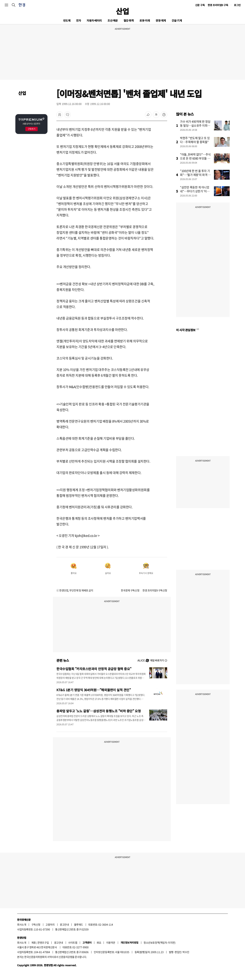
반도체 (67, 20)
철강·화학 (129, 20)
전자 (78, 20)
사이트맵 (73, 942)
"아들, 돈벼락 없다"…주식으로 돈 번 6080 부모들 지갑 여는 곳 (195, 158)
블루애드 (79, 924)
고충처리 (50, 924)
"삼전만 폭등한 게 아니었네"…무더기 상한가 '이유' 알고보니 (195, 191)
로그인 (237, 5)
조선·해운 (113, 20)
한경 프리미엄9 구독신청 (155, 590)
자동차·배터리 (94, 20)
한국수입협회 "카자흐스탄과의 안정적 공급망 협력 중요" (94, 669)
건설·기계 (177, 20)
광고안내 (64, 924)
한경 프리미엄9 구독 (218, 5)
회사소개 (22, 924)
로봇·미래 (145, 20)
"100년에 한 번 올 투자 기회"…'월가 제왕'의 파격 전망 (195, 175)
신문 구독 (200, 5)
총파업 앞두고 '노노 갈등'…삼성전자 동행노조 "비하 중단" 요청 (99, 711)
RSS (99, 942)
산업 (122, 11)
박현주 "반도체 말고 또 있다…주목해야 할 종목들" (195, 140)
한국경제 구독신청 (130, 590)
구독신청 (36, 924)
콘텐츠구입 (43, 942)
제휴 (34, 942)
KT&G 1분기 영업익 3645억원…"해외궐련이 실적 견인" (94, 690)
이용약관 (111, 942)
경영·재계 (161, 20)
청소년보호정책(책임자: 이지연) (159, 942)
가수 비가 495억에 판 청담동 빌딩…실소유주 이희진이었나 (195, 125)
